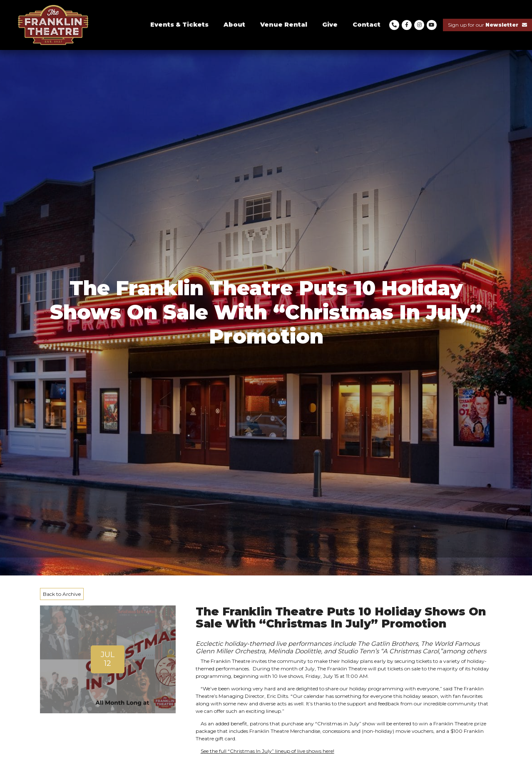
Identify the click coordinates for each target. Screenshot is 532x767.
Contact (367, 25)
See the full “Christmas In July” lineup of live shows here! (267, 751)
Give (330, 25)
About (234, 25)
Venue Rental (284, 25)
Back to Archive (62, 594)
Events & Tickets (179, 25)
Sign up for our (487, 25)
